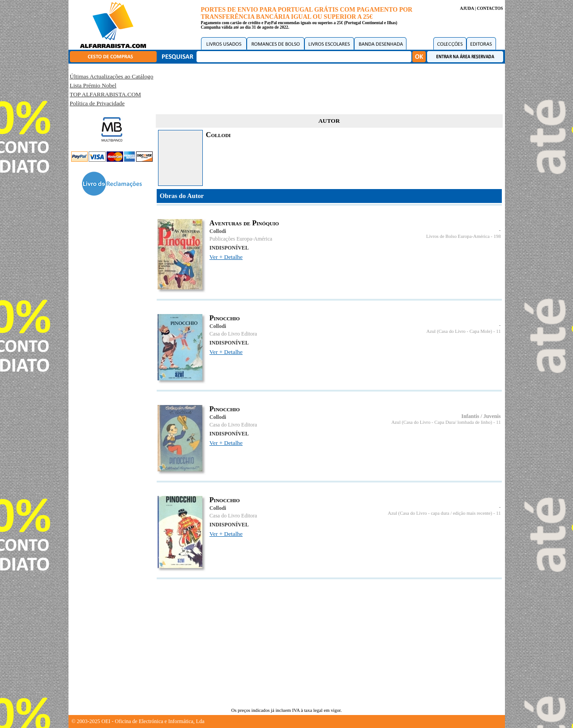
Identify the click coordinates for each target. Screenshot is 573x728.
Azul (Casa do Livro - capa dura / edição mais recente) (440, 513)
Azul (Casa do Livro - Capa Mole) (460, 331)
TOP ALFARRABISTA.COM (105, 94)
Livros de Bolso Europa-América (458, 236)
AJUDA (467, 9)
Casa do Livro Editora (233, 334)
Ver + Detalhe (226, 257)
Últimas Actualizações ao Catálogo (112, 76)
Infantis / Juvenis (481, 416)
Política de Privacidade (97, 103)
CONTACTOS (490, 9)
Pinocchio (225, 318)
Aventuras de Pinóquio (244, 223)
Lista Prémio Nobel (93, 85)
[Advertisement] (329, 87)
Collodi (218, 231)
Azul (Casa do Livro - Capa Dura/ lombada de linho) (442, 422)
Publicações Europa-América (241, 239)
